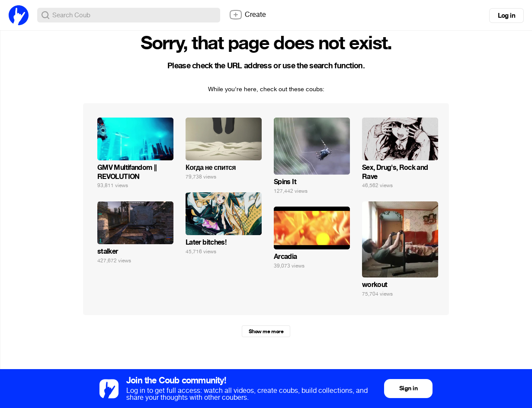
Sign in (408, 388)
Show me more (266, 331)
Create (247, 15)
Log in (506, 16)
